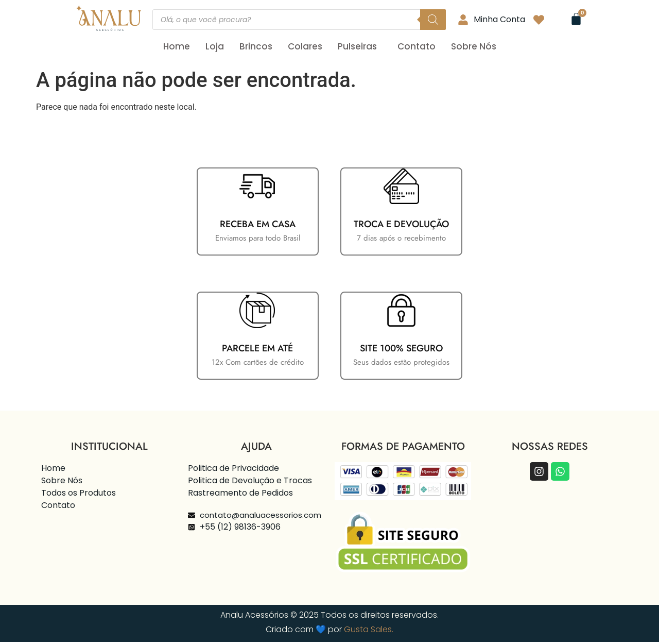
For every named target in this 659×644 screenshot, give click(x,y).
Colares (305, 46)
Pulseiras (357, 46)
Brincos (256, 46)
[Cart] (576, 19)
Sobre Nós (474, 46)
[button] (360, 47)
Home (177, 46)
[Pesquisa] (433, 20)
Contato (417, 46)
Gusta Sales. (369, 631)
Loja (215, 46)
